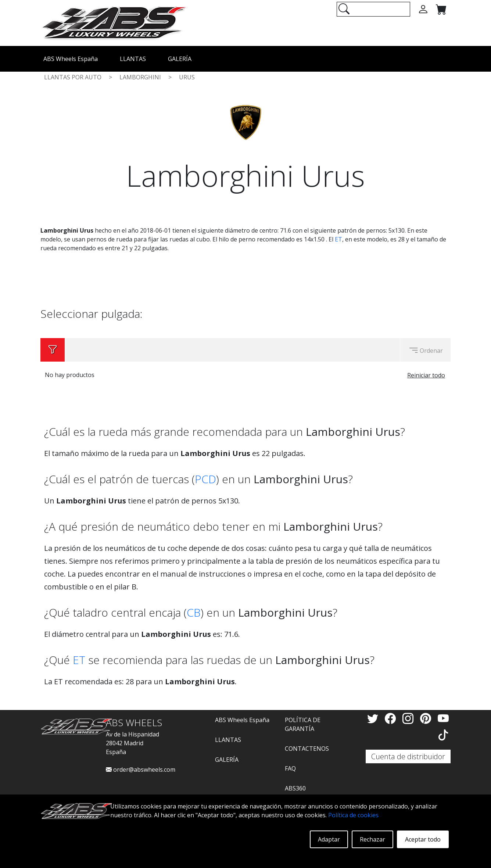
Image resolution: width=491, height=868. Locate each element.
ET (338, 239)
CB (194, 612)
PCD (205, 479)
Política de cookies (353, 815)
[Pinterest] (427, 718)
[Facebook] (392, 718)
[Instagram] (409, 718)
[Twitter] (374, 718)
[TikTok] (443, 735)
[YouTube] (443, 718)
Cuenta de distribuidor (408, 756)
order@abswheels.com (141, 770)
